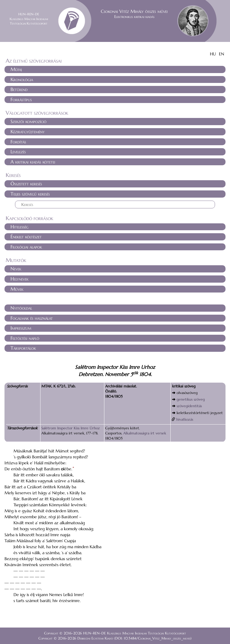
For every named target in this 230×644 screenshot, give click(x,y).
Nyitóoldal (21, 308)
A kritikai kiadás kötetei (33, 162)
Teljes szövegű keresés (30, 194)
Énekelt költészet (26, 237)
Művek (17, 289)
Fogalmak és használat (32, 318)
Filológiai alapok (26, 247)
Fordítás (18, 142)
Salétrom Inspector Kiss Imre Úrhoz (71, 428)
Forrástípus (21, 99)
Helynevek (19, 279)
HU (213, 54)
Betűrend (19, 89)
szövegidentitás (189, 406)
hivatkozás (185, 419)
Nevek (16, 269)
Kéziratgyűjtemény (28, 131)
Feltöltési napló (25, 338)
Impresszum (21, 328)
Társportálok (23, 348)
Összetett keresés (26, 184)
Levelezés (18, 151)
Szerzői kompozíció (28, 121)
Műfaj (16, 69)
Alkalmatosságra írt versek (145, 433)
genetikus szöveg (191, 399)
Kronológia (22, 79)
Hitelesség (19, 227)
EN (221, 54)
